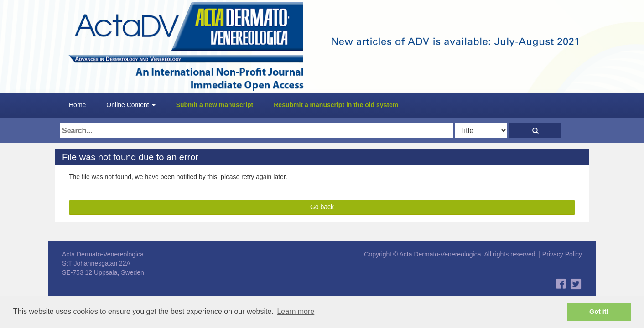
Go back (322, 207)
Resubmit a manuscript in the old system (336, 105)
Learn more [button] (296, 311)
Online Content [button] (131, 105)
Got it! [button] (599, 312)
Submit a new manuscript (215, 105)
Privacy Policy (562, 254)
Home (77, 105)
